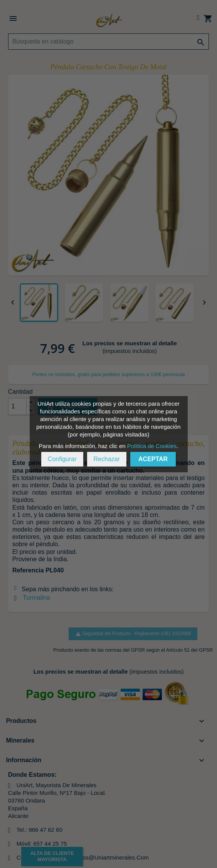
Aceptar (153, 459)
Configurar (62, 459)
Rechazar (107, 459)
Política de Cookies (152, 446)
